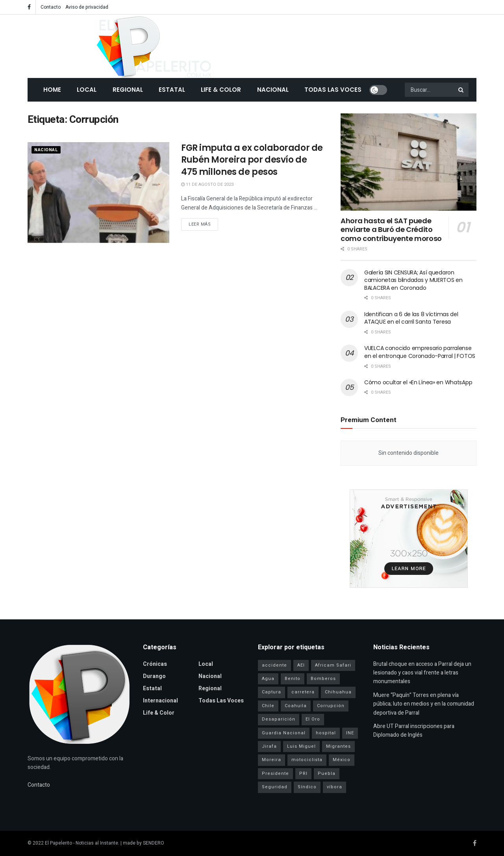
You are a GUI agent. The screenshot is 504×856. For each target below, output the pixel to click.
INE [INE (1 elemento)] (350, 733)
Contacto (51, 7)
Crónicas (155, 664)
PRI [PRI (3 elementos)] (303, 774)
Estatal (172, 90)
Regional (128, 90)
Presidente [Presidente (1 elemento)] (275, 774)
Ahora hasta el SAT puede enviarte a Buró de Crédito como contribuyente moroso (391, 230)
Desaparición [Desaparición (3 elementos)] (279, 719)
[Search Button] (461, 90)
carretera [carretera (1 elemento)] (303, 692)
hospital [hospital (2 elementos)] (326, 733)
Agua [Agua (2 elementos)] (268, 679)
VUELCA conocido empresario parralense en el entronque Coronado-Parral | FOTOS (420, 352)
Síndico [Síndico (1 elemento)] (307, 787)
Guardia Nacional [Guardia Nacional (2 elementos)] (284, 733)
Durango (154, 676)
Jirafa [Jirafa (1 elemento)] (269, 746)
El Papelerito (58, 843)
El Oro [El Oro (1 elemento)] (313, 719)
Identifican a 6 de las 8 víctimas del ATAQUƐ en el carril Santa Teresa (411, 318)
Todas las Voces (333, 90)
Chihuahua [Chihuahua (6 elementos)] (338, 692)
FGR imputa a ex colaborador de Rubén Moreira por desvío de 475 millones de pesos (252, 160)
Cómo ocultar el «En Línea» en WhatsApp (418, 382)
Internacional (160, 701)
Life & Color (221, 90)
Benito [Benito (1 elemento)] (293, 679)
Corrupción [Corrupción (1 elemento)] (331, 706)
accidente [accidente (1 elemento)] (274, 665)
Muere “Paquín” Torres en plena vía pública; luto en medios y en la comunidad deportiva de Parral (424, 704)
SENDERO (154, 843)
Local (87, 90)
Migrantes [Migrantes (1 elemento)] (338, 746)
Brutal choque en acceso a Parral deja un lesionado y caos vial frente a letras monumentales (422, 673)
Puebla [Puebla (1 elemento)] (327, 774)
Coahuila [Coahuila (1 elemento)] (296, 706)
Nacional (273, 90)
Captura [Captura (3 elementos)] (271, 692)
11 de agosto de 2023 (207, 184)
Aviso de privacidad (87, 7)
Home (52, 90)
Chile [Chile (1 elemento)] (268, 706)
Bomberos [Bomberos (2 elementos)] (323, 679)
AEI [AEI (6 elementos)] (301, 665)
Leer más (200, 224)
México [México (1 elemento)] (342, 760)
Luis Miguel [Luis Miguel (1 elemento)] (301, 746)
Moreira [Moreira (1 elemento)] (271, 760)
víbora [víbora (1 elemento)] (334, 787)
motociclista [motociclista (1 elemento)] (307, 760)
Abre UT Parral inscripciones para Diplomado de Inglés (414, 731)
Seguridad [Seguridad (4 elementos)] (275, 787)
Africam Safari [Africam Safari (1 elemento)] (333, 665)
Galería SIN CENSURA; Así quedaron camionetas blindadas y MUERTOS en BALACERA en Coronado (413, 280)
